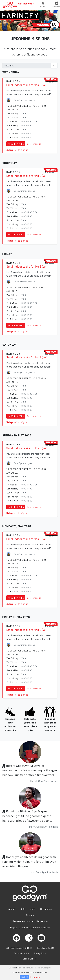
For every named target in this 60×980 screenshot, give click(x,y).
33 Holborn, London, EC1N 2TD (19, 948)
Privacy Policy (40, 953)
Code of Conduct (30, 959)
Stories (30, 915)
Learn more (35, 977)
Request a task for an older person (30, 921)
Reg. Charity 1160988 (46, 948)
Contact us (46, 909)
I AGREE (24, 977)
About (12, 909)
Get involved (26, 3)
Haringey (20, 15)
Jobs (33, 909)
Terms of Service (22, 953)
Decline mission (34, 144)
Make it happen (16, 144)
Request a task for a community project (30, 927)
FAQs (22, 909)
